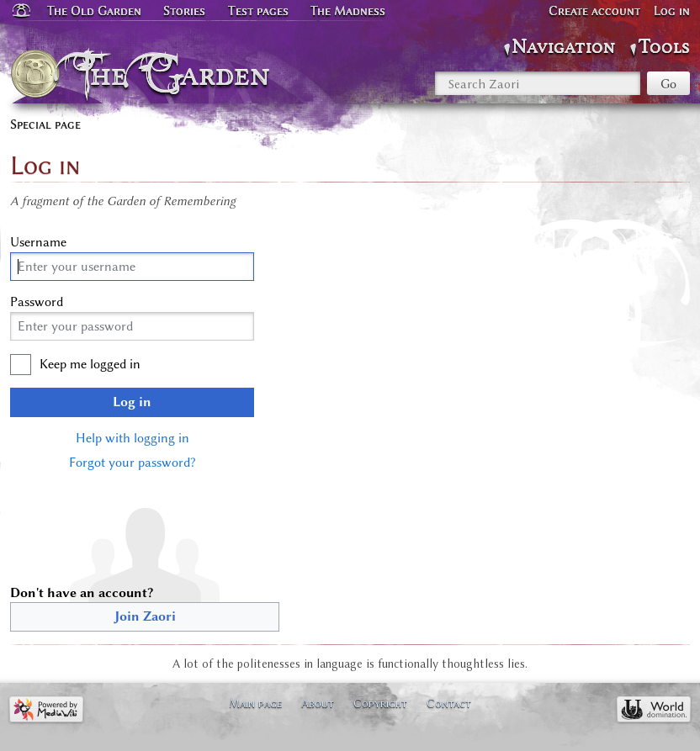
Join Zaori (145, 616)
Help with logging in (133, 438)
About (318, 703)
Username (38, 242)
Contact (449, 703)
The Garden (177, 74)
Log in (132, 402)
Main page (255, 703)
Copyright (380, 703)
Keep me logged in (90, 364)
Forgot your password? (132, 463)
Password (37, 302)
